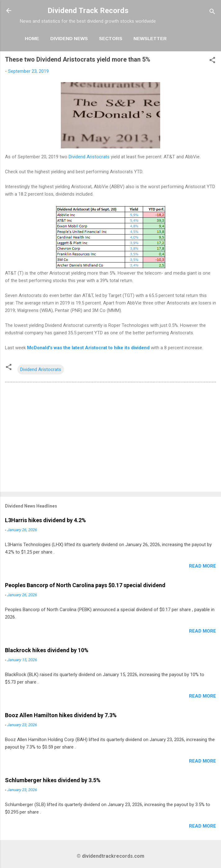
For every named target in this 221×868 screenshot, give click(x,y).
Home (32, 38)
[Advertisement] (110, 438)
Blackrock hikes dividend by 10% (47, 650)
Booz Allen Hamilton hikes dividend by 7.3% (61, 715)
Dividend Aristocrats (89, 157)
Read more (203, 566)
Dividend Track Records (88, 11)
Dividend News (69, 38)
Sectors (111, 38)
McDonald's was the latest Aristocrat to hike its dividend (88, 348)
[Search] (212, 13)
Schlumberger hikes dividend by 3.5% (53, 780)
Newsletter (150, 38)
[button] (212, 61)
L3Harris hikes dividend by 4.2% (45, 520)
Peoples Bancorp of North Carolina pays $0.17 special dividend (85, 585)
